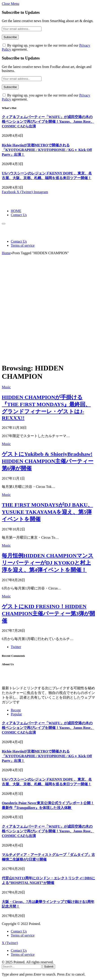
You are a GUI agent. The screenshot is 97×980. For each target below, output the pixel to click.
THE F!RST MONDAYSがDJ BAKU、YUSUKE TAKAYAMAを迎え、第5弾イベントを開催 (47, 512)
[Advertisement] (48, 311)
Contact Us (19, 215)
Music (6, 387)
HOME (16, 211)
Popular (16, 714)
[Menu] (4, 224)
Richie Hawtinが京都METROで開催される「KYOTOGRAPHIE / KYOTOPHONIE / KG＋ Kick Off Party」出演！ (47, 150)
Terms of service (23, 245)
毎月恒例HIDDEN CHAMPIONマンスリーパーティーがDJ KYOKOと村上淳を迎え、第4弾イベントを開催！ (48, 563)
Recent (16, 710)
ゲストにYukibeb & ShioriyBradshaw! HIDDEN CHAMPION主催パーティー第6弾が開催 (48, 461)
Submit (49, 967)
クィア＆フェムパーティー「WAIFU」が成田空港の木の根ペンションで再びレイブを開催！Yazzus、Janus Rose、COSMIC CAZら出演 (48, 122)
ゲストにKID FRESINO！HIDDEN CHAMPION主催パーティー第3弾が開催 (48, 614)
